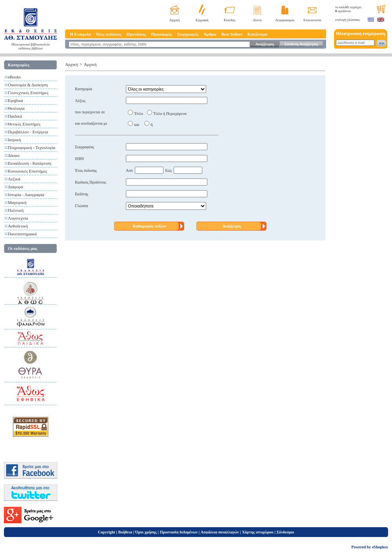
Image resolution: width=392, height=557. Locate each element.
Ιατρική (15, 140)
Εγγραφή (202, 20)
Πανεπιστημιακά (22, 234)
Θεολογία (16, 108)
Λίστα (257, 20)
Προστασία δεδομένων (179, 532)
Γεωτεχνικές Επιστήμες (28, 93)
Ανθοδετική (18, 226)
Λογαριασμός (285, 20)
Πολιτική (16, 210)
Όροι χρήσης (146, 532)
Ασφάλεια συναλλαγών (220, 532)
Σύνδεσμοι (285, 532)
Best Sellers (232, 34)
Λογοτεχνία (18, 218)
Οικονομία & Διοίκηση (28, 85)
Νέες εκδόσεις (108, 34)
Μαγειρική (17, 202)
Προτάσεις (136, 34)
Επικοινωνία (312, 20)
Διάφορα (15, 187)
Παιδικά (15, 116)
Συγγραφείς (188, 34)
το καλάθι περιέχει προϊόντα (348, 9)
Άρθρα (210, 34)
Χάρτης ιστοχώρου (258, 532)
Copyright (107, 532)
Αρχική (175, 20)
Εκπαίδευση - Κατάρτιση (30, 163)
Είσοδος (230, 20)
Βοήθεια (125, 532)
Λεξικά (14, 179)
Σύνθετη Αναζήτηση (301, 44)
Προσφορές (162, 34)
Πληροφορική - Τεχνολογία (32, 147)
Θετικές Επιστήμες (24, 124)
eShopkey (380, 547)
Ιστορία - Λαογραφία (26, 195)
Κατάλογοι (258, 34)
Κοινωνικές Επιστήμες (27, 171)
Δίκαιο (14, 155)
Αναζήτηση (264, 44)
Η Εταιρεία (80, 34)
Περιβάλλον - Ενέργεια (28, 132)
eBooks (14, 77)
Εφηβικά (15, 100)
